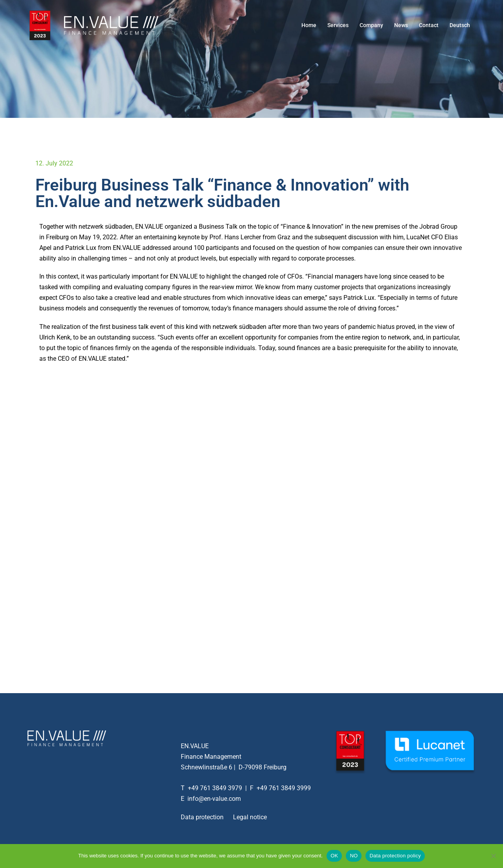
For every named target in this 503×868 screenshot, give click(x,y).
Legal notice (250, 817)
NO (354, 856)
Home (309, 25)
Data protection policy (395, 856)
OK (334, 856)
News (401, 25)
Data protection (202, 817)
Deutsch (460, 25)
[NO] (493, 856)
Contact (429, 25)
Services (338, 25)
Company (371, 25)
